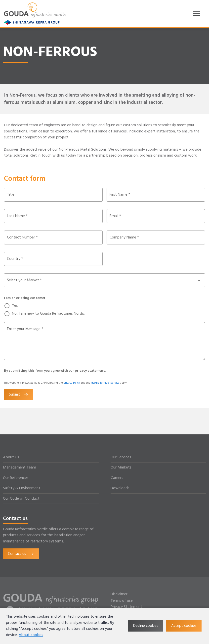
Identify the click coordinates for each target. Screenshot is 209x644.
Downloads (120, 488)
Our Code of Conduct (21, 499)
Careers (117, 478)
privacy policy (72, 383)
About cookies (31, 635)
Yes (15, 306)
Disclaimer (119, 594)
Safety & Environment (22, 488)
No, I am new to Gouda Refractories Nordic (48, 314)
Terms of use (122, 601)
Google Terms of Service (105, 383)
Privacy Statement (126, 607)
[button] (104, 280)
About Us (11, 457)
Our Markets (121, 468)
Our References (16, 478)
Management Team (20, 468)
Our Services (121, 457)
